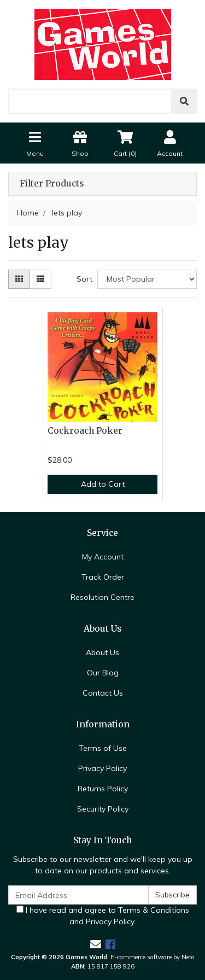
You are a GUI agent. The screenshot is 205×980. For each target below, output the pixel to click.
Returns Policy (103, 789)
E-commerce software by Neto (153, 957)
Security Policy (103, 809)
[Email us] (96, 944)
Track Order (103, 577)
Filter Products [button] (52, 184)
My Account (103, 557)
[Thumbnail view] (19, 279)
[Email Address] (78, 895)
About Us (102, 652)
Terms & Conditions (154, 910)
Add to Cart (103, 484)
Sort (84, 279)
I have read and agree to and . (103, 916)
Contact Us (103, 693)
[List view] (40, 279)
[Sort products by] (147, 279)
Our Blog (103, 673)
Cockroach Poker (85, 431)
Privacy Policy (102, 768)
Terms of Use (103, 748)
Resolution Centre (102, 597)
